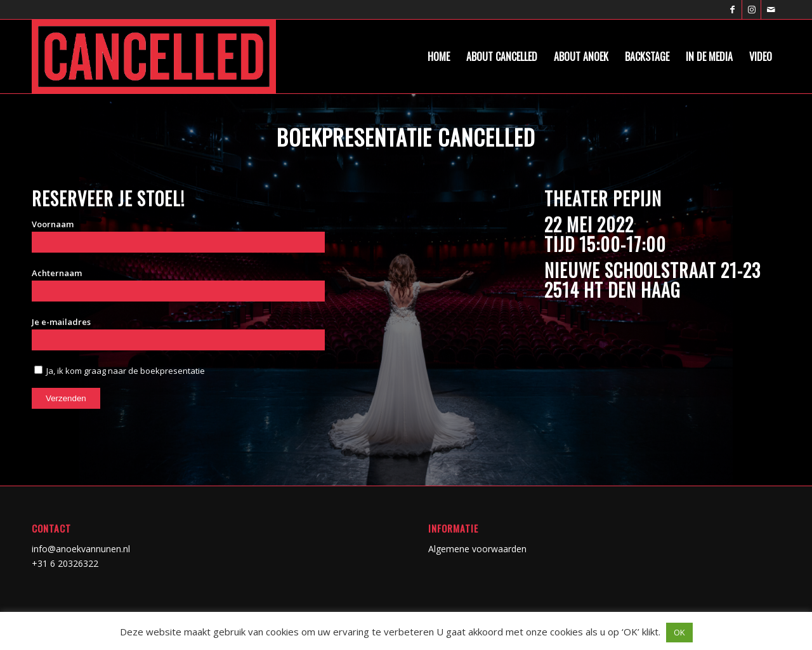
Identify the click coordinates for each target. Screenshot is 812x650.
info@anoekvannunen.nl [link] (81, 549)
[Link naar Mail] (771, 10)
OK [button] (679, 632)
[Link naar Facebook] (732, 10)
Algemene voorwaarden (477, 549)
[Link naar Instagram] (751, 10)
